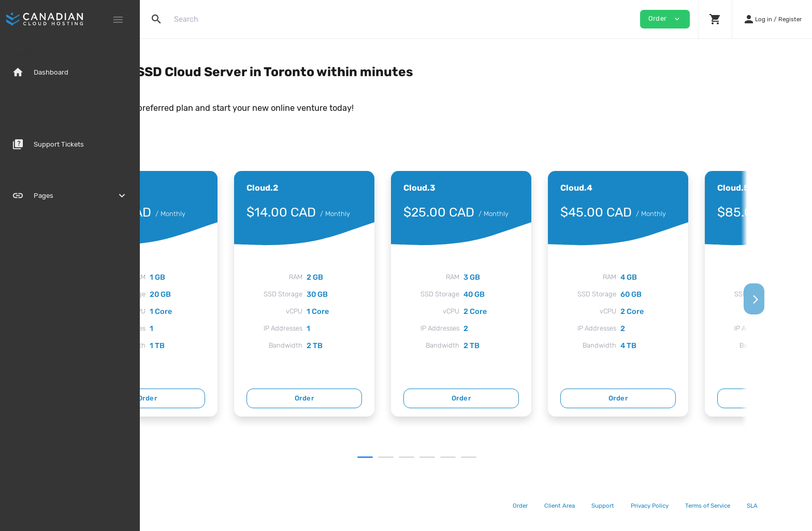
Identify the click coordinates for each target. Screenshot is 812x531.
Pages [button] (70, 196)
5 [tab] (515, 457)
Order (241, 398)
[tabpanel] (241, 294)
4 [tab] (495, 457)
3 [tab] (474, 457)
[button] (715, 19)
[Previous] (157, 299)
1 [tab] (432, 457)
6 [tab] (536, 457)
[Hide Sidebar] (118, 20)
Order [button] (665, 19)
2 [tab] (453, 457)
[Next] (795, 299)
